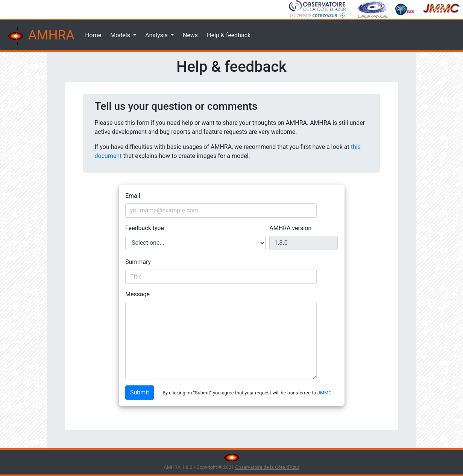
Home (93, 35)
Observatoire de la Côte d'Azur (267, 467)
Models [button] (121, 35)
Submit (140, 392)
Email (133, 196)
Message (137, 294)
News (190, 35)
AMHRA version (290, 228)
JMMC (325, 393)
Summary (138, 262)
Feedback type (145, 228)
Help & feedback (229, 35)
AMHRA (40, 36)
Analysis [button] (157, 35)
